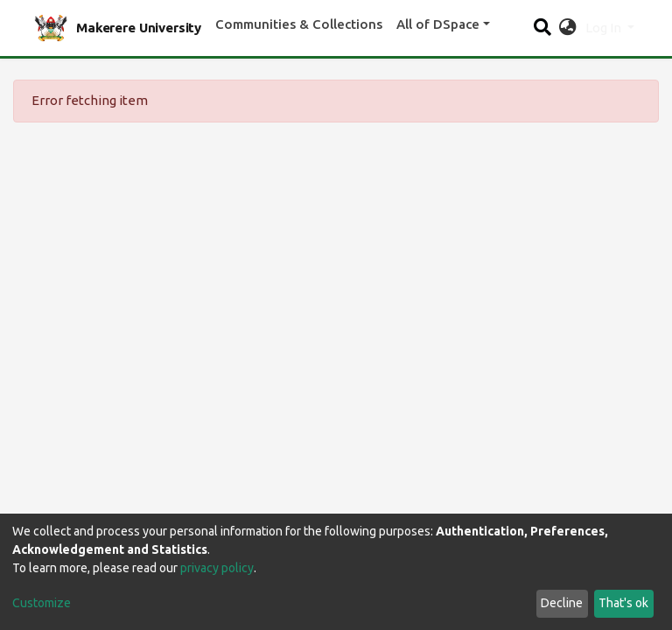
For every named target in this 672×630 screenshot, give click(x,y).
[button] (567, 28)
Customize (42, 603)
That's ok (623, 603)
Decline (562, 603)
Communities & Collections (299, 24)
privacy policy (217, 568)
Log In (605, 28)
